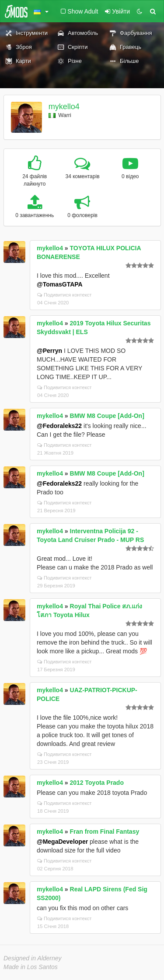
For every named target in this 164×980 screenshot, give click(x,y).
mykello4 (64, 107)
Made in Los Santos (31, 967)
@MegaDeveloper (62, 842)
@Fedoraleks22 (59, 426)
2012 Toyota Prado (97, 783)
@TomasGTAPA (60, 284)
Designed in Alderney (33, 958)
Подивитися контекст (65, 295)
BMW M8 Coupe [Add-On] (107, 416)
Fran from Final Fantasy (105, 832)
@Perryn (49, 351)
